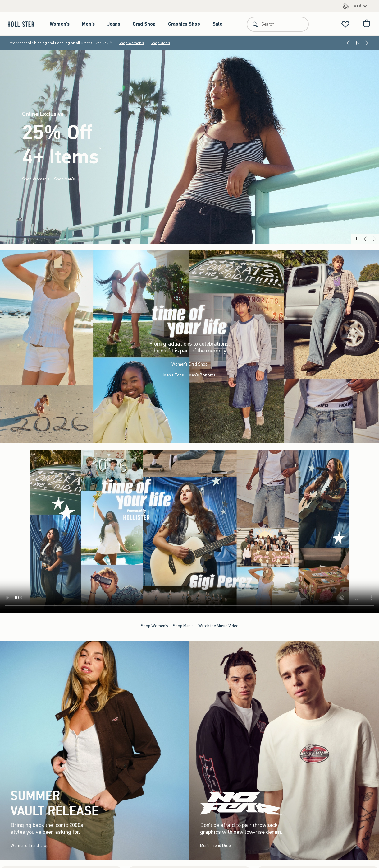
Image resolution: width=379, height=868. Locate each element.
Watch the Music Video (218, 625)
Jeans (114, 24)
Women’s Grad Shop (189, 364)
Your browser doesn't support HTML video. (189, 531)
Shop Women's (131, 43)
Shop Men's (160, 43)
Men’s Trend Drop (215, 845)
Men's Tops (174, 375)
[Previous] (348, 43)
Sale (217, 24)
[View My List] (345, 24)
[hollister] (24, 24)
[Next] (367, 43)
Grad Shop (144, 24)
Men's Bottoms (202, 375)
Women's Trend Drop (30, 845)
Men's (88, 24)
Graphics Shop (184, 24)
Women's (60, 24)
